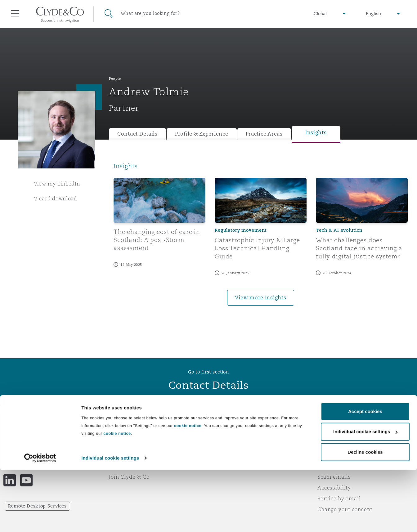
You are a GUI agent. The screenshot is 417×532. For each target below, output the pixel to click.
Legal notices (335, 433)
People (115, 78)
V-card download (56, 199)
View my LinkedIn (57, 184)
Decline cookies (365, 514)
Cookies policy (336, 455)
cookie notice (188, 487)
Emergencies (238, 434)
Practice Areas (264, 134)
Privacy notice (336, 444)
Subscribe (226, 445)
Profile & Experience (202, 134)
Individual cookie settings (110, 520)
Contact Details (137, 134)
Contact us (227, 455)
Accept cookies (365, 473)
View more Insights (260, 298)
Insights (316, 133)
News (116, 455)
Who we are (124, 433)
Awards (119, 444)
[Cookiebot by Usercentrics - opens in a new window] (40, 520)
